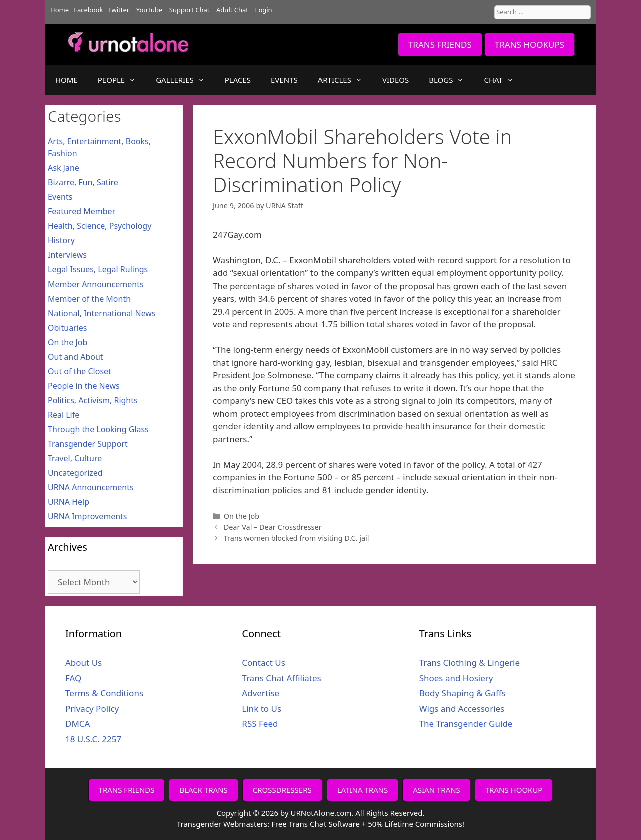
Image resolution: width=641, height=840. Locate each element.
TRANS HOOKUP (514, 790)
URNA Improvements (87, 516)
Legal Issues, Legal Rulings (98, 269)
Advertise (261, 693)
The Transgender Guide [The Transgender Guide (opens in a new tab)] (466, 724)
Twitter (119, 10)
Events (60, 197)
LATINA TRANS (363, 790)
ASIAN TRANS (436, 790)
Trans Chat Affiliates (281, 678)
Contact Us (264, 662)
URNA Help (68, 502)
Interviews (67, 255)
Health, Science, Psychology (99, 226)
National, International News (102, 313)
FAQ (73, 678)
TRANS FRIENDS (440, 44)
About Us (83, 662)
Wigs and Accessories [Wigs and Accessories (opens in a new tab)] (462, 709)
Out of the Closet (79, 371)
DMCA (77, 724)
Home (59, 10)
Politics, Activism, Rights (93, 400)
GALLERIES (185, 80)
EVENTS (284, 80)
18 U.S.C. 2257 (93, 739)
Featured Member (81, 211)
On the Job (242, 516)
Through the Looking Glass (98, 429)
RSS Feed (260, 724)
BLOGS (451, 80)
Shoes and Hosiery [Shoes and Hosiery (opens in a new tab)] (456, 678)
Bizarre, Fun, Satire (83, 182)
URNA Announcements (91, 487)
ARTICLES (345, 80)
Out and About (75, 357)
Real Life (63, 415)
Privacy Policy (92, 709)
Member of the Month (89, 299)
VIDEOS (395, 80)
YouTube (149, 10)
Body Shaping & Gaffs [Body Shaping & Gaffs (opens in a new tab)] (462, 693)
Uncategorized (75, 473)
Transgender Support (88, 444)
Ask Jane (63, 168)
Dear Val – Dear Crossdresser (273, 527)
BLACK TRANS (203, 790)
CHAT (504, 80)
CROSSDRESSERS (282, 790)
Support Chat (190, 10)
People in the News (84, 386)
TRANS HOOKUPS (530, 44)
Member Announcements (96, 284)
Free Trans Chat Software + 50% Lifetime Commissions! (368, 824)
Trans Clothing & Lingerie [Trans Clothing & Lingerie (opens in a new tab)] (469, 662)
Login (264, 10)
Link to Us (262, 709)
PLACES (238, 80)
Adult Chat (232, 10)
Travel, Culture (75, 458)
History (61, 240)
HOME (66, 80)
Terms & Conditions (104, 693)
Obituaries (67, 328)
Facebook (88, 10)
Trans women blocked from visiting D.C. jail (296, 538)
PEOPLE (122, 80)
